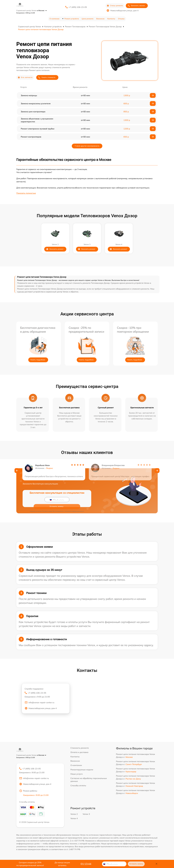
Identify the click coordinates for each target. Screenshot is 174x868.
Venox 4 (74, 819)
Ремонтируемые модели (82, 770)
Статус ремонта (115, 6)
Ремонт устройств (72, 19)
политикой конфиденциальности (74, 505)
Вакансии (100, 19)
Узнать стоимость (47, 77)
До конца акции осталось (62, 864)
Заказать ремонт (55, 249)
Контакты (111, 19)
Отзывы (121, 19)
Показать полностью (26, 193)
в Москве (42, 10)
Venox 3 (86, 815)
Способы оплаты (78, 785)
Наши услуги (77, 774)
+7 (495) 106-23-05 (78, 7)
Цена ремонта (88, 19)
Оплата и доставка (79, 752)
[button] (17, 471)
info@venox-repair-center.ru (39, 703)
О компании (54, 19)
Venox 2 (74, 815)
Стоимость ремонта (80, 748)
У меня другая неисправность (87, 146)
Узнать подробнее (38, 360)
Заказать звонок (136, 6)
